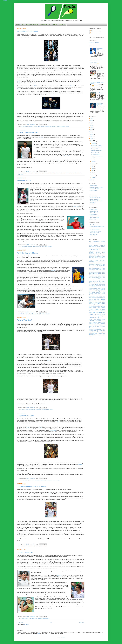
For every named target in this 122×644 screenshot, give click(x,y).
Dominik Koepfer (92, 270)
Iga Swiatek (102, 280)
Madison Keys (102, 296)
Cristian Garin (102, 263)
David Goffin (102, 266)
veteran (40, 427)
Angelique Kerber (94, 251)
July (93, 167)
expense (49, 494)
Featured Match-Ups (45, 24)
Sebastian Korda (101, 319)
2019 (92, 124)
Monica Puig (96, 306)
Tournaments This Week (32, 24)
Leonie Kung (97, 294)
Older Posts (82, 622)
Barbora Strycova (97, 255)
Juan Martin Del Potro (33, 126)
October (93, 161)
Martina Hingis (29, 247)
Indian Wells (92, 281)
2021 (92, 120)
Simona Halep (97, 322)
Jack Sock (99, 282)
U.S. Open (94, 331)
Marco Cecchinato (98, 297)
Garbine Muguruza (100, 278)
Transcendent (93, 219)
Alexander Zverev (93, 244)
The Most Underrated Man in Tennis (32, 486)
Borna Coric (92, 258)
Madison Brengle (95, 296)
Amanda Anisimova (94, 245)
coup (29, 83)
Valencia (48, 618)
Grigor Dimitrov (98, 279)
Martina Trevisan (102, 302)
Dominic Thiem (101, 268)
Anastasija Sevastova (93, 248)
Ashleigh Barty (100, 252)
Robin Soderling (60, 126)
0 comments (32, 125)
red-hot (50, 143)
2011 (92, 137)
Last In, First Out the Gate (28, 133)
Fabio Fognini (101, 274)
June (93, 169)
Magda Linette (91, 298)
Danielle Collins (92, 264)
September (94, 163)
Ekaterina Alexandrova (97, 271)
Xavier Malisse (42, 247)
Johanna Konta (102, 284)
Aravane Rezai (24, 480)
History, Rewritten (94, 63)
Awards (100, 254)
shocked (58, 498)
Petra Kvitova (96, 312)
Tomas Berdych (97, 329)
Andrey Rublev (101, 248)
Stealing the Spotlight (95, 189)
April (93, 172)
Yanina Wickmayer (48, 247)
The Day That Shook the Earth (96, 187)
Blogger (63, 637)
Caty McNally (102, 262)
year (18, 89)
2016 (92, 128)
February (94, 176)
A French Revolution (26, 416)
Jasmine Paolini (95, 283)
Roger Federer (66, 126)
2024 (92, 119)
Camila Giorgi (98, 258)
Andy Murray (23, 173)
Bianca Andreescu (101, 256)
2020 (92, 122)
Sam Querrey (99, 318)
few (59, 160)
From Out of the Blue (94, 218)
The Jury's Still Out (25, 552)
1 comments (32, 245)
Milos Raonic (97, 305)
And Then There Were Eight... (96, 201)
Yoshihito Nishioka (99, 335)
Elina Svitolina (96, 272)
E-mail (39, 633)
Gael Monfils (23, 314)
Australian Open (93, 254)
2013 (92, 133)
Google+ (5, 1)
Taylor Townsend (98, 328)
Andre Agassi (23, 247)
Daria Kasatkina (96, 266)
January (93, 178)
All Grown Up (93, 202)
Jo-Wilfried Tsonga (94, 284)
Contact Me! (62, 24)
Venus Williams (96, 332)
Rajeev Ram (96, 314)
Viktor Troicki (45, 546)
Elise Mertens (102, 272)
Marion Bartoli (37, 480)
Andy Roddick (29, 173)
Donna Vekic (99, 270)
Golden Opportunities (95, 199)
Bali (28, 480)
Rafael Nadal (54, 126)
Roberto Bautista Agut (94, 316)
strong (19, 81)
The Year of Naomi (94, 234)
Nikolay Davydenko (41, 126)
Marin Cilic (26, 546)
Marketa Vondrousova (93, 302)
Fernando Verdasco (43, 173)
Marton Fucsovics (93, 304)
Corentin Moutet (97, 263)
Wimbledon (92, 335)
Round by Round (94, 186)
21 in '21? (92, 204)
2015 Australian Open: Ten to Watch (100, 104)
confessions (53, 430)
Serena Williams (95, 321)
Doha (58, 422)
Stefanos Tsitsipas (98, 325)
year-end (53, 270)
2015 (92, 129)
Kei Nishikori (102, 290)
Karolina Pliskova (97, 288)
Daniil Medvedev (99, 264)
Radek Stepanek (39, 546)
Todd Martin (48, 314)
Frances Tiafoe (94, 276)
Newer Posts (20, 622)
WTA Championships (100, 333)
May (93, 170)
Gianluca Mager (92, 279)
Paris (33, 314)
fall (35, 86)
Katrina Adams (96, 290)
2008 (92, 180)
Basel (22, 546)
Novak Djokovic (48, 126)
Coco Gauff (91, 263)
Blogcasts (55, 24)
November (94, 144)
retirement (81, 464)
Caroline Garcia (93, 260)
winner (28, 427)
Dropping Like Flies (94, 211)
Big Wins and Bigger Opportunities (97, 226)
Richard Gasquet (35, 247)
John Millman (99, 286)
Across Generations (94, 228)
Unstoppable (93, 236)
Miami (90, 305)
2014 (92, 131)
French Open (101, 276)
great (48, 360)
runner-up (41, 137)
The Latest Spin (20, 24)
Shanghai (72, 86)
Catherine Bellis (97, 262)
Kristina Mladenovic (96, 292)
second (81, 153)
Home (51, 622)
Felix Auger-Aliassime (93, 275)
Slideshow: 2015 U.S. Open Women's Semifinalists (96, 60)
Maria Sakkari (97, 299)
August (93, 165)
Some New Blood (94, 214)
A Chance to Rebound (95, 230)
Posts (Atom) (26, 624)
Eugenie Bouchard (93, 274)
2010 (92, 138)
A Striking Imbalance (94, 216)
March (93, 174)
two (27, 326)
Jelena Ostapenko (101, 283)
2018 (92, 126)
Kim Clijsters (99, 291)
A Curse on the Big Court (95, 198)
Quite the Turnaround (95, 213)
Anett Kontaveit (102, 250)
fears (48, 221)
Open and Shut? (24, 181)
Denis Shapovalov (101, 267)
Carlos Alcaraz (101, 259)
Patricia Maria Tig (99, 311)
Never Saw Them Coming (96, 231)
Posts (92, 31)
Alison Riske (102, 244)
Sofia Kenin (97, 324)
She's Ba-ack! (99, 93)
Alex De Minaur (101, 243)
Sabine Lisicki (43, 480)
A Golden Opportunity (95, 233)
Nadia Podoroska (101, 306)
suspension (76, 206)
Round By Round (94, 210)
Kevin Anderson (92, 291)
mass (76, 561)
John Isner (92, 286)
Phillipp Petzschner (31, 546)
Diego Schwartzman (93, 268)
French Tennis (31, 480)
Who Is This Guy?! (25, 320)
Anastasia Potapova (101, 247)
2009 (92, 140)
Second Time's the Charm (28, 31)
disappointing (67, 156)
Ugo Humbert (99, 331)
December (94, 142)
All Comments (93, 33)
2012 (92, 135)
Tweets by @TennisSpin (94, 43)
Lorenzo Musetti (98, 295)
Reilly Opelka (102, 314)
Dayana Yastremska (93, 267)
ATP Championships (25, 126)
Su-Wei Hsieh (96, 326)
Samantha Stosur (49, 480)
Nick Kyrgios (101, 308)
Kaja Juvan (100, 287)
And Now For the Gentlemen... (100, 71)
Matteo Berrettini (101, 304)
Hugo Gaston (95, 280)
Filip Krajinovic (100, 275)
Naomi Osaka (93, 308)
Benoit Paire (94, 256)
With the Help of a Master (28, 253)
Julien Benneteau (29, 410)
